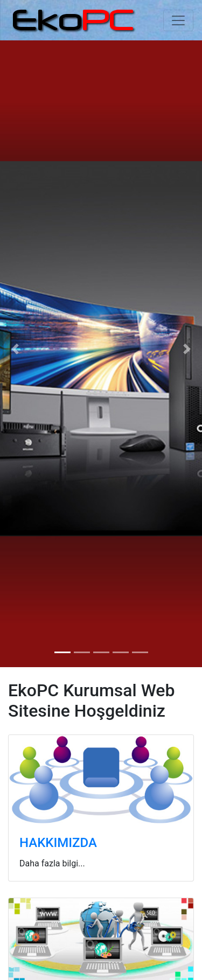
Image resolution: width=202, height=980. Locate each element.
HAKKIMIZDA (58, 843)
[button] (15, 349)
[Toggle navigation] (178, 20)
